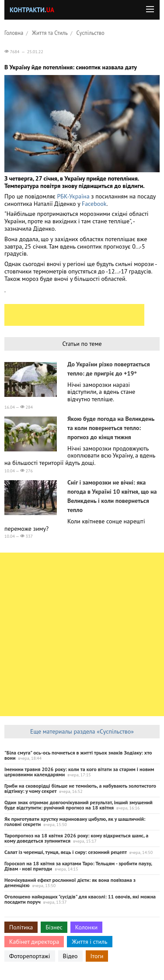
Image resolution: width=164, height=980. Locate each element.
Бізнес (54, 927)
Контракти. (32, 10)
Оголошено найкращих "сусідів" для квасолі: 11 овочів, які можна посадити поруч (80, 899)
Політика (21, 927)
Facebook (94, 204)
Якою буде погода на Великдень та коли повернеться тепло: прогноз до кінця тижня (111, 428)
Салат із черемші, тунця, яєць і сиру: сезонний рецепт (66, 852)
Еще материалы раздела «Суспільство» (82, 731)
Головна (14, 33)
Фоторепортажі (30, 956)
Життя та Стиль (50, 33)
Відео (70, 956)
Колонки (87, 927)
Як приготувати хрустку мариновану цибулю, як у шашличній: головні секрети (75, 821)
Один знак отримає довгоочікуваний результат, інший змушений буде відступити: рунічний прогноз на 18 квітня (79, 805)
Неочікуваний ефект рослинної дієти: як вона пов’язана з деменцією (70, 883)
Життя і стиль (89, 942)
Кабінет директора (34, 942)
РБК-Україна (73, 196)
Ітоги (97, 956)
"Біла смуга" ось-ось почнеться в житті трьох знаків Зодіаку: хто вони (78, 755)
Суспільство (91, 33)
